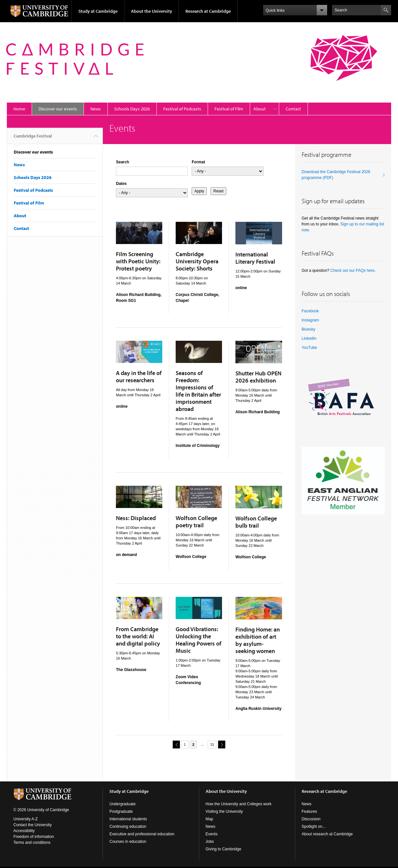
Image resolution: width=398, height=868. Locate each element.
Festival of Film (229, 109)
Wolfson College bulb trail (256, 522)
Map (209, 819)
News (96, 109)
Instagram (310, 320)
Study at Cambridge (98, 11)
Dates (121, 184)
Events (212, 834)
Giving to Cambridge (223, 849)
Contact (293, 109)
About (260, 109)
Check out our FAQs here (352, 270)
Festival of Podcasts (182, 109)
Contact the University (32, 825)
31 (212, 745)
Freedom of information (34, 837)
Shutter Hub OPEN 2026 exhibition (258, 377)
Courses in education (128, 842)
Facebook (310, 311)
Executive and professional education (142, 834)
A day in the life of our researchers (139, 377)
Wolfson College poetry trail (196, 522)
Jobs (210, 842)
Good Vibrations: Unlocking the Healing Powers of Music (199, 640)
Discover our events (58, 109)
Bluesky (309, 329)
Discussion (311, 819)
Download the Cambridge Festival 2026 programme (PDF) (336, 175)
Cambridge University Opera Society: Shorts (197, 261)
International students (128, 819)
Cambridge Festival (33, 139)
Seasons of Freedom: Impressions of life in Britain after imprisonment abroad (198, 391)
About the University (151, 11)
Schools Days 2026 (132, 109)
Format (198, 162)
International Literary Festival (255, 258)
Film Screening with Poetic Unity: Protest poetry (138, 261)
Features (309, 811)
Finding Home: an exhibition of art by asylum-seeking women (258, 640)
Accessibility (24, 831)
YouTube (309, 348)
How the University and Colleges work (239, 804)
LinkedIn (309, 338)
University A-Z (26, 819)
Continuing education (128, 827)
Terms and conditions (32, 843)
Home (19, 109)
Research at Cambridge (208, 11)
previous (175, 744)
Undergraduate (122, 804)
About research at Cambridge (327, 834)
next (221, 744)
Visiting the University (224, 811)
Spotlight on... (314, 827)
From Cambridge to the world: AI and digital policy (138, 636)
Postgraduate (121, 811)
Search (122, 162)
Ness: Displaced (136, 518)
